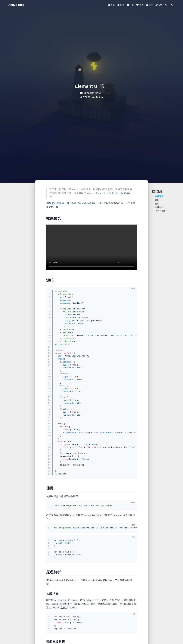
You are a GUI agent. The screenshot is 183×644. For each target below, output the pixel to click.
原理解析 (159, 207)
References (161, 211)
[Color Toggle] (172, 5)
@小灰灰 (57, 203)
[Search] (166, 5)
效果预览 (159, 196)
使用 (157, 204)
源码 (157, 200)
